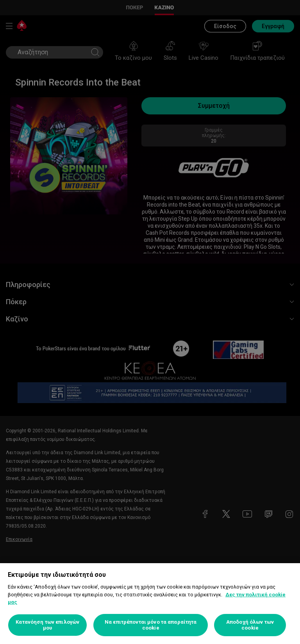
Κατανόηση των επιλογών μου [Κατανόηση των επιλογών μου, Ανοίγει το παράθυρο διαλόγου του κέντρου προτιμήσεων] (47, 625)
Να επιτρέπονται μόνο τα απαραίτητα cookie (151, 625)
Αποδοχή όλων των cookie (250, 625)
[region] (150, 604)
